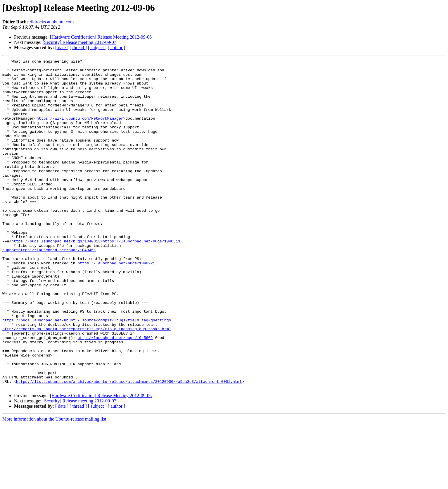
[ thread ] (78, 48)
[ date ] (62, 48)
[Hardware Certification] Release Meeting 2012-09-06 (101, 37)
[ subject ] (97, 48)
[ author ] (117, 48)
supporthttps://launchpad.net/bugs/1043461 (49, 288)
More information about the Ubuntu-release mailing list (54, 484)
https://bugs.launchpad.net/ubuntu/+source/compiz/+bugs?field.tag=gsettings (87, 373)
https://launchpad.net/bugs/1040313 (141, 278)
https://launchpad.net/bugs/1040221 (116, 304)
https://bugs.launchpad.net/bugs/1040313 (56, 278)
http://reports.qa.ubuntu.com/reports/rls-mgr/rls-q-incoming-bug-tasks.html (87, 383)
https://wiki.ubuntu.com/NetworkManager (80, 130)
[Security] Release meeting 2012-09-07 (79, 42)
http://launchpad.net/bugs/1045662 (115, 394)
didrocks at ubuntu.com (52, 22)
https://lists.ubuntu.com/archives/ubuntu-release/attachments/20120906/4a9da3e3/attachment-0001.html (129, 446)
